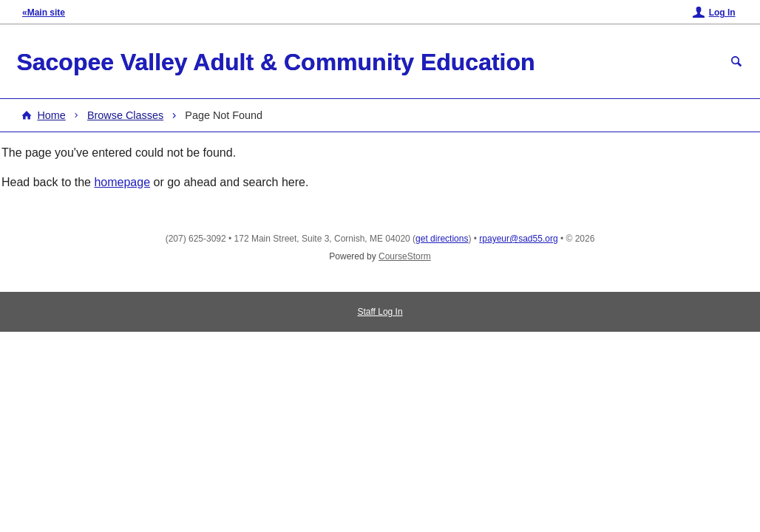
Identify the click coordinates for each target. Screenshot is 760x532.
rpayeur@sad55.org (518, 239)
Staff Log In (380, 312)
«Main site (44, 13)
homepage (122, 182)
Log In (722, 13)
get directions (442, 239)
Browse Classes (125, 115)
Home (51, 115)
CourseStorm (405, 256)
